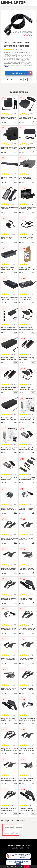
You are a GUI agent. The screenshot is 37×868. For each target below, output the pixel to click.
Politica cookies (25, 848)
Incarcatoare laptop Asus (13, 827)
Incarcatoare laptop (11, 833)
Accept (27, 866)
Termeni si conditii (14, 846)
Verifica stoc (22, 73)
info (15, 122)
